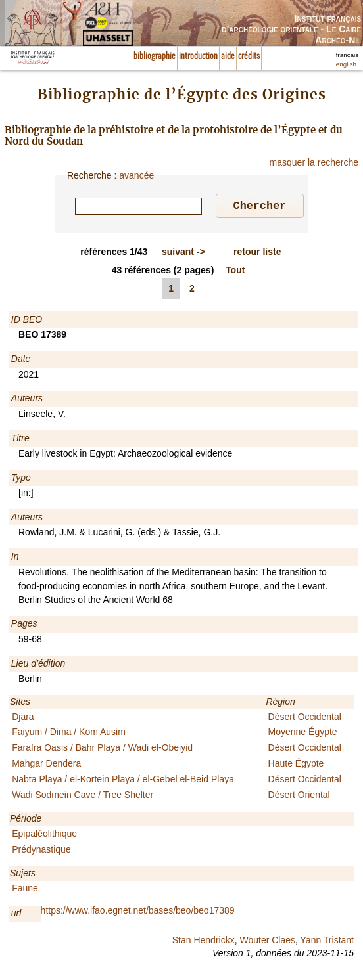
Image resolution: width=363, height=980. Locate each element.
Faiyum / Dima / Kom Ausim (69, 734)
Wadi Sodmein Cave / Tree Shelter (83, 797)
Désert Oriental (299, 797)
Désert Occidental (305, 719)
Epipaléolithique (44, 835)
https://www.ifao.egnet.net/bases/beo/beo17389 (138, 912)
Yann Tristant (327, 942)
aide (228, 56)
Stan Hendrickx (204, 942)
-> (183, 254)
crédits (249, 56)
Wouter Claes (267, 942)
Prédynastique (41, 851)
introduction (198, 56)
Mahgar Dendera (46, 765)
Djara (23, 719)
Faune (25, 890)
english (346, 64)
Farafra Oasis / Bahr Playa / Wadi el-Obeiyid (102, 749)
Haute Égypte (296, 765)
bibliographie (155, 56)
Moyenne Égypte (303, 734)
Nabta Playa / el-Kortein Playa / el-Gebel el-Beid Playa (123, 781)
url (16, 915)
